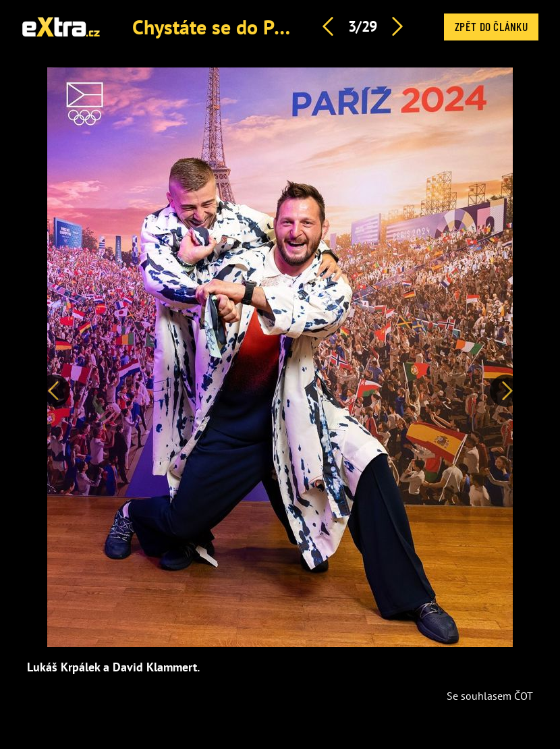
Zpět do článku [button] (491, 26)
